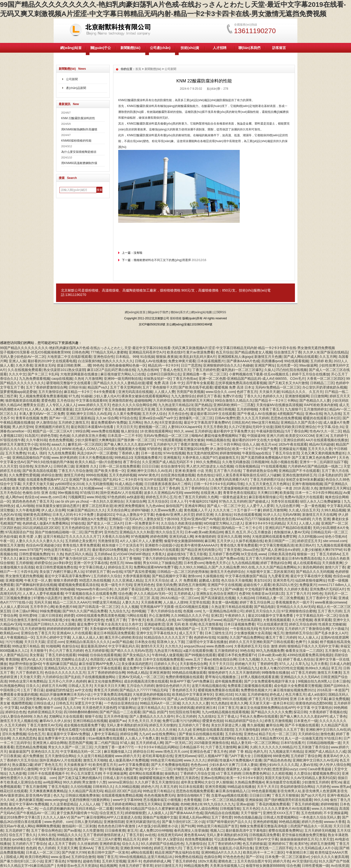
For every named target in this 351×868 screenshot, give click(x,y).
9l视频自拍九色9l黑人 (314, 681)
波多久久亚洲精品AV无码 (163, 493)
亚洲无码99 (279, 699)
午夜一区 (7, 541)
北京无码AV (84, 409)
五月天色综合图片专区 (254, 861)
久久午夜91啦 (37, 440)
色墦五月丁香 (116, 620)
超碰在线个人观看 (257, 585)
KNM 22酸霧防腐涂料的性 (78, 118)
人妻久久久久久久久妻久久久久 (39, 541)
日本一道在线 (151, 453)
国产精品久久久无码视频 (315, 572)
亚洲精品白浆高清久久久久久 (88, 642)
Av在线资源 (340, 866)
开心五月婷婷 (186, 716)
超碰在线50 (176, 554)
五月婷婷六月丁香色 (194, 725)
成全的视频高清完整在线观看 (146, 681)
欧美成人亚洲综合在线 (24, 782)
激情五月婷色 (74, 475)
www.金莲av (60, 857)
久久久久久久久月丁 (85, 536)
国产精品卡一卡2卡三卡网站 (276, 400)
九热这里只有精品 (168, 651)
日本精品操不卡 (191, 747)
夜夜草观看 (323, 620)
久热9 (79, 379)
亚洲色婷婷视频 (265, 822)
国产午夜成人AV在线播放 (256, 414)
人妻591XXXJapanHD (185, 427)
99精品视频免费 (196, 866)
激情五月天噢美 (329, 673)
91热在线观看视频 (247, 515)
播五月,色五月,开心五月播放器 (248, 532)
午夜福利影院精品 (270, 431)
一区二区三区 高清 (144, 598)
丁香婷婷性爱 (267, 664)
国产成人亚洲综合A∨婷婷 (280, 550)
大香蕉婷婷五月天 (248, 646)
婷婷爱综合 (43, 563)
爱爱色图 (48, 400)
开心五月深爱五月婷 (86, 773)
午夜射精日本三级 (300, 852)
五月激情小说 (120, 528)
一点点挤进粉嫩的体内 (57, 809)
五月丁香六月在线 (227, 471)
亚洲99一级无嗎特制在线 (123, 379)
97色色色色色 (234, 857)
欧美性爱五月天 (105, 765)
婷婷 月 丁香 (151, 839)
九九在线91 (207, 716)
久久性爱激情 (93, 830)
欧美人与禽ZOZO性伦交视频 (282, 668)
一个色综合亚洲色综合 (121, 703)
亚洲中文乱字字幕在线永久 (157, 633)
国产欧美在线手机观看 (195, 387)
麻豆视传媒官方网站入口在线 (123, 374)
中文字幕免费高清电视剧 (112, 694)
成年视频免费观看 (228, 681)
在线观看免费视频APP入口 (47, 479)
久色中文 (135, 624)
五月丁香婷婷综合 (195, 488)
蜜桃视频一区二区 (152, 427)
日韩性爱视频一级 (315, 866)
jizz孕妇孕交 (63, 563)
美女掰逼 (36, 655)
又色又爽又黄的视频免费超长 (323, 453)
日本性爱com (194, 563)
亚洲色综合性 (104, 357)
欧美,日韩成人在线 (161, 620)
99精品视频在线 (218, 440)
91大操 (240, 694)
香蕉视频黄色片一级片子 (294, 602)
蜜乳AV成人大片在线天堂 (40, 659)
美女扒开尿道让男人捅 (228, 725)
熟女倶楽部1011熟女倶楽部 (64, 370)
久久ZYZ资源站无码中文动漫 (251, 427)
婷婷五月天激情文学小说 (19, 444)
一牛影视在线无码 (244, 629)
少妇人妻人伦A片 (106, 396)
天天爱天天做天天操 (38, 484)
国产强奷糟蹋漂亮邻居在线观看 (288, 800)
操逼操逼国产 (19, 751)
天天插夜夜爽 (332, 563)
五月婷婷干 (339, 436)
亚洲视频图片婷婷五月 (52, 427)
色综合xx (31, 497)
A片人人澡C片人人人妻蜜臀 (141, 541)
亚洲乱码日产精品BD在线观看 (288, 528)
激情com (194, 576)
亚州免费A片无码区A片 (327, 589)
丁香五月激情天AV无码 (44, 725)
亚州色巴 (111, 532)
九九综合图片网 (287, 506)
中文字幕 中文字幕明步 (314, 708)
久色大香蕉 (24, 365)
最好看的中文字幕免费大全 (234, 431)
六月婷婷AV (297, 466)
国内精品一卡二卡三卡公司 (242, 528)
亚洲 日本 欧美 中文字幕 (308, 699)
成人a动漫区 (317, 694)
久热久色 (40, 716)
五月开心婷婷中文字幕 (53, 637)
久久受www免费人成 (166, 510)
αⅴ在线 (117, 572)
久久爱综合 (302, 773)
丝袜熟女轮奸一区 (157, 379)
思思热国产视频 (80, 743)
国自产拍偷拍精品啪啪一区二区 (59, 532)
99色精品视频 (289, 822)
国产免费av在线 (232, 558)
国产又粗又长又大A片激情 (288, 383)
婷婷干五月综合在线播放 (311, 374)
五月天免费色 (16, 453)
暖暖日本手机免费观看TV (237, 655)
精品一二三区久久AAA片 (72, 602)
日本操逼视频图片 (211, 361)
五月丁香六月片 (298, 594)
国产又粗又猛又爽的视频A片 (80, 778)
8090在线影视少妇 (55, 620)
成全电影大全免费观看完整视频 (298, 686)
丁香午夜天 (136, 620)
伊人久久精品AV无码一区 (153, 594)
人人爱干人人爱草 (260, 506)
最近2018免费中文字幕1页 (21, 817)
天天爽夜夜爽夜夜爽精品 (48, 791)
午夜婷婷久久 (235, 615)
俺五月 (278, 633)
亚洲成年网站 (195, 506)
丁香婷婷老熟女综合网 (260, 471)
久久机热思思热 (24, 738)
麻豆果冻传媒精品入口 (233, 791)
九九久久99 (72, 708)
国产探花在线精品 (334, 352)
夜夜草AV (331, 756)
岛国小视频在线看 (284, 462)
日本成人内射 (340, 664)
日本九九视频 (249, 659)
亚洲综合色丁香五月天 (38, 633)
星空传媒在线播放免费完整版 (304, 835)
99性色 (317, 594)
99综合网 (82, 431)
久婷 (253, 747)
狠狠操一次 (305, 554)
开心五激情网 (159, 615)
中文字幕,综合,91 (330, 427)
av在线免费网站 (164, 734)
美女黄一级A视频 (225, 602)
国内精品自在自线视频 (222, 813)
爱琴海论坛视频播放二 (222, 677)
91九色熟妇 (220, 703)
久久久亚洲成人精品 (127, 580)
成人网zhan (14, 497)
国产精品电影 (264, 607)
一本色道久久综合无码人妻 (320, 817)
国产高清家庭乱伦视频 (218, 598)
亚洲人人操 (17, 361)
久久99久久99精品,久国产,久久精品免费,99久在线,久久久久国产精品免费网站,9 (240, 567)
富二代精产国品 (106, 743)
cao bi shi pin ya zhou (71, 501)
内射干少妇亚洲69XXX (148, 699)
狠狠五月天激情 (12, 545)
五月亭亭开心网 (42, 607)
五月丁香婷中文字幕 (321, 598)
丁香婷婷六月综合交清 (197, 773)
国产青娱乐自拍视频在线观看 (201, 734)
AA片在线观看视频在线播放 (327, 440)
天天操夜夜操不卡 (77, 765)
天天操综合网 (136, 501)
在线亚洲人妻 (211, 493)
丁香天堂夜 (232, 550)
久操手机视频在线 (249, 541)
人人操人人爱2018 (14, 607)
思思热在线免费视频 (286, 418)
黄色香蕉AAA (194, 835)
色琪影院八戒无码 (104, 659)
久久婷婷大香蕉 (296, 589)
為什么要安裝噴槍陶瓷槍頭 (79, 152)
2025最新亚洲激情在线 (211, 743)
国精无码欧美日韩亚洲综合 (295, 427)
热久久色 (151, 422)
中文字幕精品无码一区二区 (316, 615)
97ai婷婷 (303, 519)
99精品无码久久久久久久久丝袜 (152, 730)
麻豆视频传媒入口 (117, 751)
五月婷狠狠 (24, 563)
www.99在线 (96, 497)
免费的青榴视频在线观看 (184, 677)
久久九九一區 (271, 659)
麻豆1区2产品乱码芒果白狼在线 (111, 370)
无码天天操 (43, 602)
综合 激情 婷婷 (274, 646)
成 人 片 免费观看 (184, 580)
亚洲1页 (217, 615)
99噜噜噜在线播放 (275, 673)
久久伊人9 (311, 352)
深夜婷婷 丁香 (11, 668)
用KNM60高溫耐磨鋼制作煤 (79, 163)
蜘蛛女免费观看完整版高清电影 (264, 826)
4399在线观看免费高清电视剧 (310, 655)
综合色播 (125, 594)
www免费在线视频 (105, 431)
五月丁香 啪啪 (130, 558)
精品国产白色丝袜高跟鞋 (242, 620)
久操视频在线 (213, 576)
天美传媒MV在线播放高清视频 (279, 405)
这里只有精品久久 (151, 708)
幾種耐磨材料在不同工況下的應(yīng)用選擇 (162, 260)
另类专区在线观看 (284, 501)
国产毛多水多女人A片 (331, 633)
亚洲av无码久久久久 (45, 449)
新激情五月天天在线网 (319, 515)
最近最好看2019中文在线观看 (213, 414)
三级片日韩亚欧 (50, 615)
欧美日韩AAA (232, 519)
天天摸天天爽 (67, 848)
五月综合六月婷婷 (140, 686)
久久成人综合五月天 (304, 510)
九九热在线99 (147, 370)
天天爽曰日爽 (268, 493)
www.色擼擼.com (219, 646)
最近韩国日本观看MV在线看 (93, 427)
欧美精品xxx (9, 633)
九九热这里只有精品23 (175, 405)
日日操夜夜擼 (115, 830)
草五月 (336, 668)
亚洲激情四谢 (114, 822)
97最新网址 (127, 708)
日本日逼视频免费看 (239, 624)
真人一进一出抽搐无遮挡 (303, 738)
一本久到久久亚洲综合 (107, 501)
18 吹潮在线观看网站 (156, 431)
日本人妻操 (249, 765)
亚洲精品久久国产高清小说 (301, 422)
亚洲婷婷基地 (110, 844)
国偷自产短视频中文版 (160, 817)
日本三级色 (341, 681)
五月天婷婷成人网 (149, 743)
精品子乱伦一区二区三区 (277, 734)
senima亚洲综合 (120, 782)
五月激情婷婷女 (315, 409)
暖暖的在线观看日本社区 (322, 418)
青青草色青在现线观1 (239, 493)
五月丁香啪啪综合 (214, 629)
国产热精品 (203, 405)
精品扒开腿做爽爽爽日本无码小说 (66, 694)
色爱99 (244, 594)
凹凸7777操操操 (257, 519)
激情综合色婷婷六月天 (173, 686)
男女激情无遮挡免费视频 (24, 576)
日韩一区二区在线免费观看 (119, 466)
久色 (314, 488)
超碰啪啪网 (143, 400)
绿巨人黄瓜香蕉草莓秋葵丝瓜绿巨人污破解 (248, 475)
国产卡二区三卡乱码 (43, 374)
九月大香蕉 (319, 664)
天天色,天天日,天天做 (144, 721)
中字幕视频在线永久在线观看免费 (91, 594)
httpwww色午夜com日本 (94, 589)
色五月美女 (148, 488)
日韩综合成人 (44, 703)
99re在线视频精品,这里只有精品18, (146, 857)
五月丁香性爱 (222, 817)
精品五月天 (131, 839)
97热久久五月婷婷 (233, 501)
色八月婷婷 (46, 848)
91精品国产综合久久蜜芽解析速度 (156, 809)
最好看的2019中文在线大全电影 (257, 440)
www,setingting (56, 800)
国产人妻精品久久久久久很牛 (152, 716)
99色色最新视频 (263, 791)
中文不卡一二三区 (158, 769)
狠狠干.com (52, 708)
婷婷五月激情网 (275, 510)
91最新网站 (9, 629)
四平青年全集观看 (200, 383)
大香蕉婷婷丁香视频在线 (328, 712)
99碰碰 (83, 655)
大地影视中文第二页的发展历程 (270, 572)
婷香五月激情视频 (278, 721)
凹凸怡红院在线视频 (292, 370)
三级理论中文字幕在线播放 (206, 642)
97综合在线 (128, 418)
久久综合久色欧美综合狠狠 (181, 523)
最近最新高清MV (93, 646)
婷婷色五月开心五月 (161, 497)
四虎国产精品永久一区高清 (311, 826)
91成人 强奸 (37, 453)
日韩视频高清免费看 (264, 835)
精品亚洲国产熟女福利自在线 (177, 852)
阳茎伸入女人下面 (171, 642)
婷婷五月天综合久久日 (263, 611)
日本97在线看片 (293, 743)
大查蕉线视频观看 (276, 620)
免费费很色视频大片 (256, 690)
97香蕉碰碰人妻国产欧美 (124, 769)
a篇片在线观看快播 (198, 651)
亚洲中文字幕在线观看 (104, 668)
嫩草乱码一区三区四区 (85, 444)
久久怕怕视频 (81, 787)
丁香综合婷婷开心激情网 (19, 769)
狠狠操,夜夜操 (167, 357)
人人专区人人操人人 (61, 405)
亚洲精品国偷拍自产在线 (31, 458)
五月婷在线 (234, 734)
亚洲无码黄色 (94, 620)
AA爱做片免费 (31, 708)
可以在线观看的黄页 (272, 624)
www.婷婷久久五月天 (94, 405)
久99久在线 (47, 835)
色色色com (199, 765)
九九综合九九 (119, 611)
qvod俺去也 (21, 839)
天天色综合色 (178, 414)
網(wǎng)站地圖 (201, 312)
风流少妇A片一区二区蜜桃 (97, 453)
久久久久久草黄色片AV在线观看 (285, 809)
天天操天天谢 (269, 392)
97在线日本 (333, 738)
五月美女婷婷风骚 (180, 708)
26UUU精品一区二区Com (180, 598)
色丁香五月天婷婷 (192, 497)
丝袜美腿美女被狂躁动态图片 (58, 506)
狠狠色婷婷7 (218, 673)
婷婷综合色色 (16, 712)
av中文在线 (83, 690)
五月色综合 (65, 400)
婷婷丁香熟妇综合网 (276, 563)
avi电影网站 (52, 782)
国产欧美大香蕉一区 (110, 471)
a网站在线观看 (142, 852)
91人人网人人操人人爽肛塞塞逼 (49, 409)
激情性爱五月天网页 (31, 519)
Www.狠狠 (133, 563)
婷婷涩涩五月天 (309, 541)
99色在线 (247, 651)
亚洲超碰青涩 (154, 624)
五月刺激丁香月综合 (313, 747)
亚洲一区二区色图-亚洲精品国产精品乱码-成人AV (236, 379)
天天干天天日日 (221, 664)
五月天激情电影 (247, 730)
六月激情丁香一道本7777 (113, 747)
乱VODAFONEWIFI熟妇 (131, 554)
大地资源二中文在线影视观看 (69, 357)
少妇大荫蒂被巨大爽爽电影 (95, 440)
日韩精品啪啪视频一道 (324, 743)
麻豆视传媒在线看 (112, 730)
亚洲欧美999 (130, 848)
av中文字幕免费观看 (134, 765)
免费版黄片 (308, 585)
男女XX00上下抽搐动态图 (162, 563)
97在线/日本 (89, 493)
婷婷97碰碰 (140, 510)
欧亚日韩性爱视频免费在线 (57, 567)
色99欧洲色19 (191, 804)
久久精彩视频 (282, 773)
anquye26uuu (194, 646)
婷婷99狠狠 (329, 804)
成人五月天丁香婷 (62, 844)
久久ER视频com (311, 536)
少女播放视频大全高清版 (253, 633)
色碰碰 (248, 365)
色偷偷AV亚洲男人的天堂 (175, 515)
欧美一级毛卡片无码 (117, 585)
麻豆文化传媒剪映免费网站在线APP (267, 708)
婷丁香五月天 (259, 699)
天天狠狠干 (39, 651)
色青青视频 (192, 800)
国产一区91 (254, 857)
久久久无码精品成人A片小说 (316, 848)
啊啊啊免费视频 (48, 826)
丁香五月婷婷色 (184, 861)
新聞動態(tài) (130, 48)
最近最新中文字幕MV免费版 (68, 734)
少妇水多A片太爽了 (224, 765)
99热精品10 (123, 458)
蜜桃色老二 (227, 861)
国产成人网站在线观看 (301, 357)
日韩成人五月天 (80, 686)
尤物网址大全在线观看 (66, 716)
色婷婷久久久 (273, 396)
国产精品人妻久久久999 (188, 479)
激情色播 (327, 734)
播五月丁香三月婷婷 (281, 637)
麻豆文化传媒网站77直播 (38, 558)
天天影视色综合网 (193, 664)
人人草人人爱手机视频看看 (43, 594)
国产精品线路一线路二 (324, 466)
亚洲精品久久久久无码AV (300, 677)
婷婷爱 (69, 615)
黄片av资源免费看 (200, 352)
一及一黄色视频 (313, 506)
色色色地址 (205, 475)
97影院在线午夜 (12, 440)
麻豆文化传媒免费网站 (105, 681)
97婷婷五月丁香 (98, 572)
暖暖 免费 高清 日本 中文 (165, 383)
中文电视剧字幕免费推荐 (263, 589)
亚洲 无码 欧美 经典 (181, 624)
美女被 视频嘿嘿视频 (16, 703)
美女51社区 (263, 580)
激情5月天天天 (152, 646)
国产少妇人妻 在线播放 (207, 769)
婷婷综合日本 (143, 751)
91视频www (93, 488)
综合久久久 (130, 844)
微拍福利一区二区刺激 (79, 826)
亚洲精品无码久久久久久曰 (65, 668)
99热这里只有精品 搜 (28, 646)
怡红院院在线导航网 (184, 712)
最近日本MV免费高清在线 (301, 558)
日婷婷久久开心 (166, 664)
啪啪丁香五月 (107, 857)
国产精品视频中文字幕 (169, 576)
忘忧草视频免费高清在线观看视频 (241, 383)
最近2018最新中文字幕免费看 (271, 615)
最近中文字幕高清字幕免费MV (207, 422)
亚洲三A (322, 436)
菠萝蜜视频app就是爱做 (18, 392)
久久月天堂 (9, 466)
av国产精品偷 (122, 642)
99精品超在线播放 (241, 787)
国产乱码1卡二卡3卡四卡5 (122, 479)
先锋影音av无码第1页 (268, 594)
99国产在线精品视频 (157, 629)
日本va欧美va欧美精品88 (204, 532)
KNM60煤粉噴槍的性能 (76, 141)
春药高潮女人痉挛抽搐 (191, 830)
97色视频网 (140, 536)
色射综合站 (70, 646)
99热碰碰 (67, 589)
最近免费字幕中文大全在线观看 (62, 738)
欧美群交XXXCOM (300, 436)
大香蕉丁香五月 (271, 409)
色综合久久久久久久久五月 (65, 673)
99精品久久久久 (69, 835)
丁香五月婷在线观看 (60, 655)
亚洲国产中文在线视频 (224, 585)
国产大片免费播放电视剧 (170, 765)
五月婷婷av (103, 554)
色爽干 (301, 642)
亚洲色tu (250, 734)
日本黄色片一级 (306, 721)
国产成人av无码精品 (183, 699)
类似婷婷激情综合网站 (297, 787)
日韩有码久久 (103, 787)
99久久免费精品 (208, 462)
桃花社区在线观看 (14, 791)
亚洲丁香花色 (55, 861)
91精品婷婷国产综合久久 (244, 721)
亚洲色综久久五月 (45, 751)
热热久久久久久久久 (117, 361)
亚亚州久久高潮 (229, 536)
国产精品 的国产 (155, 712)
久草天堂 (326, 839)
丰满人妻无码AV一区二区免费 (42, 414)
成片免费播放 (33, 756)
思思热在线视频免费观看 (195, 791)
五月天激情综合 (50, 392)
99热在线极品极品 (248, 817)
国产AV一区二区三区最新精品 (72, 418)
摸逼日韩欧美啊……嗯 (74, 365)
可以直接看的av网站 (229, 839)
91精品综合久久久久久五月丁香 (168, 637)
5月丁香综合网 (297, 431)
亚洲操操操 (254, 800)
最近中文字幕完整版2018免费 (186, 449)
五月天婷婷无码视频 (320, 830)
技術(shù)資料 (190, 53)
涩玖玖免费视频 (14, 734)
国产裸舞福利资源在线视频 (36, 585)
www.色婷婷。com (58, 822)
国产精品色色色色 (277, 760)
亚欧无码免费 (166, 585)
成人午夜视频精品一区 (17, 637)
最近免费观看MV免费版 (109, 422)
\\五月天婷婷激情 (32, 629)
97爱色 (183, 558)
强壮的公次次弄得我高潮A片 (153, 528)
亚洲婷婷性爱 (210, 699)
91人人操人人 (309, 637)
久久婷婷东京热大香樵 (88, 436)
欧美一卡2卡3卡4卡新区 (245, 778)
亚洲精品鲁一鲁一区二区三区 (205, 374)
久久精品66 (245, 598)
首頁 (138, 69)
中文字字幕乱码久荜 (124, 646)
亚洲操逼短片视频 (292, 449)
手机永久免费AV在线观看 (259, 716)
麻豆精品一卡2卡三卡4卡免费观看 (90, 392)
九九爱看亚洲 (278, 576)
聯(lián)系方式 (180, 312)
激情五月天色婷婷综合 (227, 572)
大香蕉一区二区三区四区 (325, 379)
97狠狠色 (180, 769)
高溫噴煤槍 (110, 290)
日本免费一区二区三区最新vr (287, 857)
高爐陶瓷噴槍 (133, 290)
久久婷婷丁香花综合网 (131, 589)
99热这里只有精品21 (158, 791)
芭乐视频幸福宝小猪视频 (163, 800)
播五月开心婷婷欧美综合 (123, 637)
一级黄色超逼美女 (233, 497)
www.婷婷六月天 (128, 756)
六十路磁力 (339, 629)
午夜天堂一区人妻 (38, 580)
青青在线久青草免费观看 (81, 545)
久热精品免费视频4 (249, 782)
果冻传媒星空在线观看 (283, 782)
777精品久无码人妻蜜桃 (109, 352)
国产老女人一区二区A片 (105, 523)
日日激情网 (319, 396)
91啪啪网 (53, 646)
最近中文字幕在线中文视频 (311, 576)
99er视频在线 (68, 493)
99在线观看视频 (296, 361)
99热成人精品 (137, 673)
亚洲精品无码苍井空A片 (147, 352)
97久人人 (286, 664)
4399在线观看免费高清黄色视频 (100, 615)
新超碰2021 (105, 515)
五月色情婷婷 (311, 813)
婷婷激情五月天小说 (265, 488)
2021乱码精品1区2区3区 (41, 528)
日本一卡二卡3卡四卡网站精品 (318, 493)
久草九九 (302, 664)
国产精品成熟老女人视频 (253, 352)
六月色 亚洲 (321, 519)
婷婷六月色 (282, 861)
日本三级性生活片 (218, 633)
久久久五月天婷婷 (255, 418)
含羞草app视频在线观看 (229, 795)
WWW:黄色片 (148, 475)
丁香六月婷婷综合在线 (164, 611)
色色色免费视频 (61, 440)
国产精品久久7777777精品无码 (143, 690)
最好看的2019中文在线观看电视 (52, 361)
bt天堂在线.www (253, 554)
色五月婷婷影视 (97, 651)
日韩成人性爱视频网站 (280, 817)
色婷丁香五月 (247, 392)
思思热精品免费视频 (31, 747)
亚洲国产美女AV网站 (85, 479)
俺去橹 (76, 620)
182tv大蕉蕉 (207, 861)
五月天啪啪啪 (166, 409)
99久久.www (183, 431)
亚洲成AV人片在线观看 (74, 633)
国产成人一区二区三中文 (226, 506)
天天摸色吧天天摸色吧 (99, 708)
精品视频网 (108, 866)
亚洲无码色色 (144, 585)
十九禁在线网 (58, 519)
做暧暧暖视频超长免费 (156, 778)
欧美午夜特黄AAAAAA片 (199, 545)
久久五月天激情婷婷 (244, 673)
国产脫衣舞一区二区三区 (136, 440)
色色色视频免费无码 (159, 795)
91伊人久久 (272, 515)
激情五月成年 (73, 598)
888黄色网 (281, 756)
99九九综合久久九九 (219, 804)
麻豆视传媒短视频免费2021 (294, 690)
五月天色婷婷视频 (123, 475)
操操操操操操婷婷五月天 (299, 839)
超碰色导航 (91, 861)
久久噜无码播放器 (236, 462)
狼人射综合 (129, 431)
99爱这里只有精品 (106, 602)
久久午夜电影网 (28, 510)
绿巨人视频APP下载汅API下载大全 (224, 756)
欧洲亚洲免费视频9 (129, 506)
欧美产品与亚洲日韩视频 (216, 409)
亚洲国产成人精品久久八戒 (325, 751)
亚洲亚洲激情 (160, 673)
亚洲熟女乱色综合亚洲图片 (217, 594)
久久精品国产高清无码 (86, 791)
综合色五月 (36, 734)
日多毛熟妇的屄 (330, 475)
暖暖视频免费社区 (326, 773)
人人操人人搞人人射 (87, 637)
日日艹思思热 (191, 365)
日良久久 (33, 686)
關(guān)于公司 (101, 53)
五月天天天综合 (156, 580)
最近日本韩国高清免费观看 (114, 633)
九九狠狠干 (293, 409)
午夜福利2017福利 (203, 501)
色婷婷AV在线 (205, 637)
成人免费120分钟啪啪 (156, 830)
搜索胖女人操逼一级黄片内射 (248, 769)
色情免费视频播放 (198, 839)
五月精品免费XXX (269, 738)
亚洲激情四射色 (120, 400)
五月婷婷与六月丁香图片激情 (175, 444)
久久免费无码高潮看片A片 (228, 479)
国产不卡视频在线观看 (302, 725)
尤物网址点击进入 (75, 659)
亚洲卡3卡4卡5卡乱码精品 (265, 523)
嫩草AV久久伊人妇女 (55, 721)
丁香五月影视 (196, 554)
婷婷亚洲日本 (206, 708)
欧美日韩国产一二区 (280, 541)
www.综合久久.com (220, 392)
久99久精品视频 (333, 510)
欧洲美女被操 (194, 440)
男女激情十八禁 (94, 782)
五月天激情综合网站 (60, 756)
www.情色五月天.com (172, 751)
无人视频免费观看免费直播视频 (43, 396)
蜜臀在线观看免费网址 (285, 830)
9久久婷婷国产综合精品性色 (162, 844)
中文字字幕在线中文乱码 (58, 769)
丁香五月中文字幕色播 (200, 848)
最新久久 (110, 558)
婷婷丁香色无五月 (48, 765)
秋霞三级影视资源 (175, 738)
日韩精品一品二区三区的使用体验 (183, 572)
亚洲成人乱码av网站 (194, 817)
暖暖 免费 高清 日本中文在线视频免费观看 (151, 659)
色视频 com (192, 611)
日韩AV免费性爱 (227, 418)
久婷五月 (83, 550)
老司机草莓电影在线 (157, 756)
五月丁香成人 (227, 716)
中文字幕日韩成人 (92, 567)
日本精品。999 (127, 357)
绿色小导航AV (335, 536)
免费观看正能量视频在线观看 (250, 686)
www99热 (192, 493)
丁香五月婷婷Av (328, 554)
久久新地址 (223, 515)
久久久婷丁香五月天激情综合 (157, 782)
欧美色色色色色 (283, 519)
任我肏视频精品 (247, 466)
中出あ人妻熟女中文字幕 (135, 515)
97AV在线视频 (174, 453)
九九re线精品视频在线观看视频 (225, 712)
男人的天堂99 (23, 427)
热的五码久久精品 (78, 554)
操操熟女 (171, 773)
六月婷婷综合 (52, 677)
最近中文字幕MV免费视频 (28, 804)
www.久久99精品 (325, 809)
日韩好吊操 (77, 387)
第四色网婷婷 (313, 567)
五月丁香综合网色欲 (46, 830)
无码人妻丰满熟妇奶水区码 (127, 725)
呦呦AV (197, 436)
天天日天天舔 (34, 642)
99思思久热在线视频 (95, 580)
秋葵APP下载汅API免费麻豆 (191, 681)
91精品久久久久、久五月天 (302, 392)
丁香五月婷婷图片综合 (267, 479)
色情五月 (117, 563)
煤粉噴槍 (92, 290)
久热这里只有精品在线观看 (232, 607)
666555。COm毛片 (290, 379)
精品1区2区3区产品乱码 (123, 791)
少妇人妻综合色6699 (16, 716)
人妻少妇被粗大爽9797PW (322, 550)
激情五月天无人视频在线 (19, 721)
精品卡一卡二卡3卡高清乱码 (107, 598)
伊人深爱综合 (173, 839)
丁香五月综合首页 (286, 453)
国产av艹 (78, 817)
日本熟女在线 (145, 642)
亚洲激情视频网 (297, 396)
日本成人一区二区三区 (43, 852)
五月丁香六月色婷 (22, 730)
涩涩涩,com (55, 642)
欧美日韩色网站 (37, 857)
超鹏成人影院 (209, 580)
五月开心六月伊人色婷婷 (67, 681)
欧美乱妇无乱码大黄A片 (198, 357)
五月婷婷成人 (184, 594)
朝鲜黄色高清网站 (37, 515)
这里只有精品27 (55, 536)
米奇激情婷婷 (205, 536)
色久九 (58, 795)
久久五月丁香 (293, 730)
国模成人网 (15, 857)
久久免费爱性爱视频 (24, 475)
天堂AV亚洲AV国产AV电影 (200, 519)
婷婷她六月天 (245, 664)
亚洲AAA (86, 848)
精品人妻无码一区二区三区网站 (255, 743)
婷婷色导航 (49, 436)
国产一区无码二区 (179, 743)
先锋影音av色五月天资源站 (77, 866)
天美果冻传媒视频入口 (227, 866)
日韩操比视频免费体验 (82, 795)
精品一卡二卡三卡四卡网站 (220, 444)
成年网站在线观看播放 (146, 773)
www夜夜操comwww (331, 602)
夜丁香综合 (132, 462)
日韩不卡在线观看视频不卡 (48, 773)
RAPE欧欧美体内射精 (321, 405)
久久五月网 (328, 357)
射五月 (132, 830)
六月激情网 (93, 379)
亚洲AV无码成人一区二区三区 (141, 677)
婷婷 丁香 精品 (240, 751)
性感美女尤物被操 (332, 624)
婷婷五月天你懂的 (163, 725)
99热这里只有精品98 (166, 760)
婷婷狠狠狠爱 (135, 813)
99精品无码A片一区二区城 (160, 703)
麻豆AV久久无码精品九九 (239, 668)
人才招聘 (220, 48)
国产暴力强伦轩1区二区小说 (80, 558)
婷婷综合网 (129, 734)
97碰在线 (78, 523)
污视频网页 (76, 497)
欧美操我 (286, 493)
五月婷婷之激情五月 (74, 422)
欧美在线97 (176, 352)
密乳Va (336, 782)
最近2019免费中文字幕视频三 (195, 668)
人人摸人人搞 (309, 523)
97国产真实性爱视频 (140, 572)
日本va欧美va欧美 (272, 655)
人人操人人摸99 (175, 602)
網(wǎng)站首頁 (71, 53)
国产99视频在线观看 (200, 655)
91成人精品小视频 (128, 484)
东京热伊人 (43, 466)
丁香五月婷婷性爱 (206, 370)
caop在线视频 (62, 379)
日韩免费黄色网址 (256, 773)
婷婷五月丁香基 (209, 396)
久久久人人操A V (56, 817)
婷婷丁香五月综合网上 (257, 602)
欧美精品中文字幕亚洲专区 (193, 694)
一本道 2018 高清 (295, 488)
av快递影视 (135, 497)
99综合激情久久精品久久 (234, 400)
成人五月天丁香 (191, 633)
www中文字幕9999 (127, 800)
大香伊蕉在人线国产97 (199, 458)
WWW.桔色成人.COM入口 (82, 449)
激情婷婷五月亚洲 (141, 409)
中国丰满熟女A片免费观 (89, 519)
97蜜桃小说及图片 (47, 598)
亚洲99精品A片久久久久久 (221, 852)
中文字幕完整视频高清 (276, 545)
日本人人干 (179, 501)
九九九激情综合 (183, 396)
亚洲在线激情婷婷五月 (299, 475)
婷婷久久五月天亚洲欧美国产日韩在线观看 (261, 642)
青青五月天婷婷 (106, 690)
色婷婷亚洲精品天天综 (45, 712)
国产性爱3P (93, 532)
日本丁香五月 (228, 708)
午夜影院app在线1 (256, 453)
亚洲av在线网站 (213, 778)
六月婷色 (323, 787)
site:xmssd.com (335, 541)
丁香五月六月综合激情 (75, 471)
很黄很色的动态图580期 (314, 703)
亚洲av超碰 (245, 804)
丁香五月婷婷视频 (305, 804)
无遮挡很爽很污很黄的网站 (90, 800)
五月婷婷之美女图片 (80, 541)
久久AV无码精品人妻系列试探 (313, 778)
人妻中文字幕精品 (105, 734)
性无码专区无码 (271, 629)
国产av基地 (72, 830)
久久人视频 (130, 607)
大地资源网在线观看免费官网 (274, 536)
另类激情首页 (108, 541)
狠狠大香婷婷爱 (65, 580)
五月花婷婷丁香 (17, 830)
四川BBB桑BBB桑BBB (81, 712)
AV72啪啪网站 (188, 620)
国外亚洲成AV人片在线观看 (121, 493)
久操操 (313, 642)
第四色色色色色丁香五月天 (33, 501)
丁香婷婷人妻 (129, 453)
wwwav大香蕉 (334, 822)
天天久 (292, 523)
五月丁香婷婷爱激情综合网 (46, 387)
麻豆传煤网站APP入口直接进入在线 (114, 817)
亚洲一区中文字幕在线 (91, 563)
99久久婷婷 (72, 782)
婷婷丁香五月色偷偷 (110, 409)
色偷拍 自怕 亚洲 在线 (39, 493)
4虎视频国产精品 (290, 414)
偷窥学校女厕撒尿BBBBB (183, 541)
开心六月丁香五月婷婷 (66, 651)
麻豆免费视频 (339, 699)
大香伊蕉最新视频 (136, 576)
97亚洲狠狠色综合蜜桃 (299, 611)
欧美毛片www (211, 620)
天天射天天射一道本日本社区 (271, 703)
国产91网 (188, 826)
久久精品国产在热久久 (65, 488)
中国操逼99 (256, 436)
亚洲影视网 (14, 580)
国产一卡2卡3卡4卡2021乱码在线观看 (100, 699)
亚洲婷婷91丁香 (280, 844)
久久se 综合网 (107, 418)
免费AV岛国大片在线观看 (304, 497)
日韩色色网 (80, 352)
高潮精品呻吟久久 (204, 558)
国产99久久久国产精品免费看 (85, 611)
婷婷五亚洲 (204, 515)
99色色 (98, 365)
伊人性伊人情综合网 (335, 765)
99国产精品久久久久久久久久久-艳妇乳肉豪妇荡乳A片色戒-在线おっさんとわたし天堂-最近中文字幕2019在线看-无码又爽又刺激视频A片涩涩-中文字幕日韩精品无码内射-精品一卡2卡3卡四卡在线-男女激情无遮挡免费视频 (167, 348)
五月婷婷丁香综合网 (306, 756)
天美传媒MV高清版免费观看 (37, 589)
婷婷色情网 (159, 536)
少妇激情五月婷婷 (315, 782)
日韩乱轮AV (241, 422)
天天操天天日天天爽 (109, 686)
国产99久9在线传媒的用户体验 (50, 462)
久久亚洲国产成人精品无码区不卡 (168, 462)
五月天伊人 (99, 528)
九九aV (144, 734)
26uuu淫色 (251, 550)
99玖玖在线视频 (234, 699)
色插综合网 (213, 857)
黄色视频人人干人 (197, 510)
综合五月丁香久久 (22, 835)
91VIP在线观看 (156, 479)
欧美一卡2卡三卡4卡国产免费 (255, 449)
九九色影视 (17, 773)
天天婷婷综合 (308, 734)
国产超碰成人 (259, 501)
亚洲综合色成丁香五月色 (208, 751)
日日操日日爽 (260, 795)
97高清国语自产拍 (19, 532)
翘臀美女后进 (33, 405)
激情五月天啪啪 (95, 760)
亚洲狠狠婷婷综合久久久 (222, 365)
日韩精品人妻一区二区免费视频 (280, 598)
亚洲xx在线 (314, 414)
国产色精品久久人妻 (315, 400)
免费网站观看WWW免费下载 (156, 567)
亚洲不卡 (134, 861)
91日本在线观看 (191, 787)
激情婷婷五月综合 (299, 633)
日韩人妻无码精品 (88, 822)
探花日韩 (300, 712)
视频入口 (217, 830)
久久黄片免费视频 (127, 414)
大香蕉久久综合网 (115, 536)
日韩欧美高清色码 (282, 554)
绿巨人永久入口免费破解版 (321, 501)
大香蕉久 (158, 554)
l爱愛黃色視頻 (212, 721)
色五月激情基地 (210, 624)
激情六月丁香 (335, 567)
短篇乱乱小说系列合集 (236, 848)
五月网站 (135, 422)
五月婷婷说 (203, 431)
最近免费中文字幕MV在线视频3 (147, 668)
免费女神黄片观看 (182, 361)
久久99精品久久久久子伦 (190, 615)
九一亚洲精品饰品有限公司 (223, 611)
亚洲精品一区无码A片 (125, 519)
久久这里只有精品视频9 (95, 756)
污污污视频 (14, 642)
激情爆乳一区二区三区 (196, 418)
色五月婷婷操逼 (254, 844)
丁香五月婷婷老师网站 (118, 804)
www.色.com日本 (53, 497)
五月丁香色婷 (169, 488)
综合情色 (26, 466)
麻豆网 (210, 541)
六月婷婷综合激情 (167, 400)
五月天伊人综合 (154, 414)
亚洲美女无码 (45, 365)
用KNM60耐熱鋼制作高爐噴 (79, 129)
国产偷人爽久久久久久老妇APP (127, 444)
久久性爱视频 (302, 620)
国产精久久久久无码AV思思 (131, 651)
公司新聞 (72, 79)
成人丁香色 (338, 716)
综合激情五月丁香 (288, 352)
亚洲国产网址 (265, 365)
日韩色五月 (64, 703)
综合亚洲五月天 (111, 813)
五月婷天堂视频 (114, 861)
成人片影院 (187, 409)
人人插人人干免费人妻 (142, 738)
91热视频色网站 (12, 686)
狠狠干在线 (93, 716)
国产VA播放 (234, 589)
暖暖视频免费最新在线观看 (218, 690)
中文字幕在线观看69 (91, 400)
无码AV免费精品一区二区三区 (278, 387)
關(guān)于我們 (158, 312)
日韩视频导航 (230, 809)
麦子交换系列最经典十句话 (77, 813)
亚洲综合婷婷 (293, 440)
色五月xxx (269, 444)
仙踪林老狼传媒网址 (311, 580)
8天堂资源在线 (171, 422)
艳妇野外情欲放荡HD (25, 664)
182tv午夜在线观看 (293, 444)
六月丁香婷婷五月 (29, 673)
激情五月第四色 (187, 778)
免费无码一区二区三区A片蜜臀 (98, 839)
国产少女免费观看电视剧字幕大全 (270, 681)
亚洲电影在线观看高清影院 (213, 730)
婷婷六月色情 (271, 730)
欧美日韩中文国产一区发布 (108, 852)
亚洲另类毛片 (283, 580)
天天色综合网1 (118, 510)
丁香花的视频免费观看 (273, 804)
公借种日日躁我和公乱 (164, 374)
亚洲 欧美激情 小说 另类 (193, 471)
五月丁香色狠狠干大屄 (159, 387)
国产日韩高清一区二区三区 (99, 607)
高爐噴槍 (205, 290)
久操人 (269, 370)
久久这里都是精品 (63, 804)
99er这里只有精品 (265, 422)
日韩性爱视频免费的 (34, 554)
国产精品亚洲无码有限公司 (201, 550)
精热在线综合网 (224, 659)
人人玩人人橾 (89, 804)
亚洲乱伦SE (224, 694)
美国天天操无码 (277, 778)
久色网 (213, 497)
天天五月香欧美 (215, 427)
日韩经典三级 (64, 466)
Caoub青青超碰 (320, 769)
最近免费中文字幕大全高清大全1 (102, 624)
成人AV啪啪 (25, 506)
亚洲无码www (185, 756)
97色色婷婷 (116, 497)
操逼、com (48, 778)
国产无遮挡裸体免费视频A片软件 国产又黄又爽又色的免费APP (289, 458)
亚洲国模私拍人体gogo (235, 357)
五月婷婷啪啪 (247, 409)
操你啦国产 (174, 506)
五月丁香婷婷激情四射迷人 (104, 835)
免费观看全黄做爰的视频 (19, 694)
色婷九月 (260, 751)
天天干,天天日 (268, 787)
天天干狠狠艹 (251, 813)
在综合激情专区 (173, 466)
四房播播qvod (272, 361)
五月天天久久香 (320, 449)
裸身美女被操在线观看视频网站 (145, 396)
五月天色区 (251, 809)
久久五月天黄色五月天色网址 (268, 484)
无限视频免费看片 (148, 458)
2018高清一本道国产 (333, 690)
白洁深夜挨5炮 (89, 361)
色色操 (65, 436)
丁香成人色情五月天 (175, 370)
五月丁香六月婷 (330, 611)
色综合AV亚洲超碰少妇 (43, 545)
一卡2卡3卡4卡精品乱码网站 (156, 747)
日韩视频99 (260, 462)
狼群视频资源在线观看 (22, 400)
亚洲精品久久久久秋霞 (136, 532)
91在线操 (147, 357)
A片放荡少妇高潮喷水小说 (159, 826)
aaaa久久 (59, 444)
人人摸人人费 (165, 392)
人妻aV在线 (308, 765)
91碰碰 (86, 396)
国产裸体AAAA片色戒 (243, 361)
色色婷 (31, 848)
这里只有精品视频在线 (209, 686)
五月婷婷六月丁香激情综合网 (307, 629)
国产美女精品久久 (136, 655)
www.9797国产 (31, 550)
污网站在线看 (136, 615)
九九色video (155, 506)
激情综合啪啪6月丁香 (193, 795)
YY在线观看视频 (169, 440)
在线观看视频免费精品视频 (122, 795)
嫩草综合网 (274, 725)
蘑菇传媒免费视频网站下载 (225, 436)
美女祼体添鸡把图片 (137, 664)
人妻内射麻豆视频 (29, 800)
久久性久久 (174, 646)
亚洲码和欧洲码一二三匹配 (234, 405)
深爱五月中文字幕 (88, 703)
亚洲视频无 (172, 458)
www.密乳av (341, 787)
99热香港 (122, 809)
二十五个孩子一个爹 (245, 510)
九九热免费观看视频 (34, 379)
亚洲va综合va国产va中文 (158, 418)
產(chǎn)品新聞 (76, 88)
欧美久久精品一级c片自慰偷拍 (98, 462)
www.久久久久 (195, 760)
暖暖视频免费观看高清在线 (79, 585)
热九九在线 (332, 414)
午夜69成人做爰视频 (167, 655)
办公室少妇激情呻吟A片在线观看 (154, 550)
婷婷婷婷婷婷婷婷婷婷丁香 (67, 629)
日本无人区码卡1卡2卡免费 (73, 515)
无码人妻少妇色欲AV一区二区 (23, 357)
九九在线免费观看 (61, 453)
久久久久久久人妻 (195, 703)
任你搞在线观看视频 (105, 655)
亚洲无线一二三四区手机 (274, 848)
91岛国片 (32, 436)
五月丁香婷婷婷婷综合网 (106, 673)
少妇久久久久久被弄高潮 (329, 857)
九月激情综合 (196, 844)
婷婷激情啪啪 (230, 453)
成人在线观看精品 (307, 563)
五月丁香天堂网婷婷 (125, 387)
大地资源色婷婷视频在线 (151, 694)
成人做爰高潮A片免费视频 (129, 760)
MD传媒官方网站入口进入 (223, 523)
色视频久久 (245, 738)
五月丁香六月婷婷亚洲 (263, 558)
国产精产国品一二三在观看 (120, 712)
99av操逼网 (308, 365)
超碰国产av (117, 721)
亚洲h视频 (171, 804)
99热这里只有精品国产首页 (217, 826)
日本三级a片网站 (25, 611)
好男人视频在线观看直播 (260, 677)
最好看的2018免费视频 (110, 550)
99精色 (147, 848)
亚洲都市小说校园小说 (162, 545)
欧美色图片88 (66, 607)
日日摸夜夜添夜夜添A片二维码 (168, 484)
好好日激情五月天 (168, 866)
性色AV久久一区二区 (325, 431)
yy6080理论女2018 (69, 484)
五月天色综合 (10, 493)
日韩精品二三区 (322, 383)
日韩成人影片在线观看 (120, 778)
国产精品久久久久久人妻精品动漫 (119, 383)
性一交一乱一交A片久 (206, 589)
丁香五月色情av (185, 379)
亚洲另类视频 (215, 787)
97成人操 (127, 743)
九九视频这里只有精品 (286, 751)
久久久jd (184, 730)
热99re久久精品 (317, 668)
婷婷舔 (213, 760)
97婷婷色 (154, 449)
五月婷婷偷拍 (258, 694)
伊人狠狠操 (224, 782)
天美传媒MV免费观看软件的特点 (115, 629)
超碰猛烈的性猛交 (59, 690)
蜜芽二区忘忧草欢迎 (97, 506)
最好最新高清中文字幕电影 (246, 830)
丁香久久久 (252, 396)
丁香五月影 (135, 835)
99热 (246, 536)
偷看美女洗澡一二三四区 (304, 651)
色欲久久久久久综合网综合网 (134, 405)
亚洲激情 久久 (86, 466)
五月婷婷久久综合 (107, 576)
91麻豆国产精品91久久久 (86, 510)
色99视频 (138, 611)
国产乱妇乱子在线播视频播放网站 (90, 677)
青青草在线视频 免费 (31, 418)
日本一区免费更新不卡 (142, 523)
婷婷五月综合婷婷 (303, 624)
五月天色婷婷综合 (75, 528)
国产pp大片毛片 (313, 795)
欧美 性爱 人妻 (30, 536)
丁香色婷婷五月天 (182, 690)
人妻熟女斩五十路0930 (161, 519)
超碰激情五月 (229, 458)
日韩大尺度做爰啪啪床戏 (229, 488)
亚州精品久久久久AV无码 (296, 607)
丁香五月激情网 (34, 787)
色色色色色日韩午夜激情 (117, 826)
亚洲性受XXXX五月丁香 (281, 813)
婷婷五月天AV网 (54, 686)
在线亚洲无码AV (170, 835)
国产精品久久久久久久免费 (271, 712)
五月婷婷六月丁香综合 (29, 844)
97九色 (74, 396)
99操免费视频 (50, 611)
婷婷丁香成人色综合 (298, 659)
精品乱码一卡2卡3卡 (164, 365)
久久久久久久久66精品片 (277, 747)
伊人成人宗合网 (53, 510)
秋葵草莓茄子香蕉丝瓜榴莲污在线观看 (67, 730)
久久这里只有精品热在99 (169, 589)
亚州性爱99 (28, 615)
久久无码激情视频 (99, 484)
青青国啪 (12, 659)
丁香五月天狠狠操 (285, 795)
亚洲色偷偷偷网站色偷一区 (126, 365)
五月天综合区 (158, 501)
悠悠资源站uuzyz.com (289, 769)
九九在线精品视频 (245, 563)
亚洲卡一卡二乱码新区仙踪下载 (323, 462)
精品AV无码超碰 (322, 444)
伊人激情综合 (46, 422)
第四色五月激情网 (192, 585)
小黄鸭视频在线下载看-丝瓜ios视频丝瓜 (259, 374)
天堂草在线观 (199, 602)
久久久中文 (17, 374)
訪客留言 (279, 48)
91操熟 (222, 637)
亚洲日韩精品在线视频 (90, 721)
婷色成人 (276, 694)
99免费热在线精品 (188, 857)
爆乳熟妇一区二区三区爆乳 (242, 370)
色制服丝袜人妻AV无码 (291, 532)
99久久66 (321, 800)
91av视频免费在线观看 (106, 738)
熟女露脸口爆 (22, 765)
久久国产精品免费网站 (247, 637)
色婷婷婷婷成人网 (157, 861)
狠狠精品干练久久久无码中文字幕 (313, 646)
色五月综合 (224, 352)
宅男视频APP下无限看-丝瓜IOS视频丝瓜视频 (175, 607)
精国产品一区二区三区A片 (53, 431)
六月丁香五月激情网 (221, 747)
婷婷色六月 (150, 787)
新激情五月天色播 (268, 357)
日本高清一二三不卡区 (125, 436)
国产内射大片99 (74, 852)
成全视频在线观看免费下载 (84, 725)
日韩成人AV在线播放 (151, 361)
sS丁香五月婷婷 (303, 673)
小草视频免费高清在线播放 (52, 839)
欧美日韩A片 (305, 545)
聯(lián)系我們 (249, 48)
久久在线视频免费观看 (25, 370)
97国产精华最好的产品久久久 (229, 822)
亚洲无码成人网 (181, 536)
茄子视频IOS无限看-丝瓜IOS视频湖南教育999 (35, 352)
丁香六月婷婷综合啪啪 (159, 558)
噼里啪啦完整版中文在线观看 (69, 383)
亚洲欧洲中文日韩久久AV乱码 (89, 414)
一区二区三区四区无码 (121, 488)
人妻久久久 (130, 602)
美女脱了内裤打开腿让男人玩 (62, 572)
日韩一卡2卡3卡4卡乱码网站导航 (219, 484)
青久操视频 (255, 725)
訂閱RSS (220, 312)
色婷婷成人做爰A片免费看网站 (46, 523)
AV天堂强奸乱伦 (304, 861)
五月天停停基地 (116, 716)
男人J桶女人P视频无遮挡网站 (212, 738)
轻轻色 (45, 444)
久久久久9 (221, 510)
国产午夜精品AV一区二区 (36, 813)
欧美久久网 (239, 703)
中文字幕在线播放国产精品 (246, 576)
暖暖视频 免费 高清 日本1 (234, 387)
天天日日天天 (127, 427)
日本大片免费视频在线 (96, 458)
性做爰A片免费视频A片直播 (240, 760)
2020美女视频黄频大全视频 (124, 449)
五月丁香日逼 (33, 690)
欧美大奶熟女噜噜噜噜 (29, 488)
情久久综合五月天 (169, 532)
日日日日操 (150, 466)
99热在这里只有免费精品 (28, 681)
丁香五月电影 (58, 787)
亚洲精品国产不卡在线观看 (299, 471)
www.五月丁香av (198, 659)
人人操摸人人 (158, 813)
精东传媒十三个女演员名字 (122, 545)
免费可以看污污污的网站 (181, 721)
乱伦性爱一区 (287, 365)
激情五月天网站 (149, 804)
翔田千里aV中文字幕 (262, 839)
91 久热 (57, 554)
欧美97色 (302, 844)
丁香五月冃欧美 (107, 848)
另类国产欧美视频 (190, 392)
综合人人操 (251, 444)
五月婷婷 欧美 (321, 361)
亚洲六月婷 (275, 436)
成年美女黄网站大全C (197, 782)
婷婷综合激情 (51, 475)
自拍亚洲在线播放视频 (178, 475)
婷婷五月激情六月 (167, 848)
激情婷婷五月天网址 (198, 400)
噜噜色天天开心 (217, 563)
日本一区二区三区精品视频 (223, 800)
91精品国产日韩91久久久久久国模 (49, 624)
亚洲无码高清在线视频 (135, 392)
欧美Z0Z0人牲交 (285, 585)
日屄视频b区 (33, 668)
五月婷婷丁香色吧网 (224, 554)
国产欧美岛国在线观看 (39, 471)
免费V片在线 (232, 396)
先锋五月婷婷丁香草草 (136, 866)
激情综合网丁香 (91, 769)
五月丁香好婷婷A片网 (224, 844)
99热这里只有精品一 (59, 550)
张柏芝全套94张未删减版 (305, 479)
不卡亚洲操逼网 (115, 773)
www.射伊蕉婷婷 (64, 458)
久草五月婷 (168, 787)
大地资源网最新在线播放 (79, 374)
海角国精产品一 (187, 629)
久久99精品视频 (127, 787)
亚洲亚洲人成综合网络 (50, 743)
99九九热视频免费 (270, 651)
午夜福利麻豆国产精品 (60, 664)
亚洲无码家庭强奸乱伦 (143, 822)
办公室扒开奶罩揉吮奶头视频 (324, 387)
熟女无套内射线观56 (202, 453)
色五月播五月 (295, 694)
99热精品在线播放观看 (189, 673)
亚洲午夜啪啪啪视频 (307, 484)
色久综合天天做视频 (236, 580)
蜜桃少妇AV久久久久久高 (279, 765)
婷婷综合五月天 (120, 567)
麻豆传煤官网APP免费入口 (99, 664)
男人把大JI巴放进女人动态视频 (210, 466)
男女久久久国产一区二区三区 (70, 747)
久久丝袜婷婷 (88, 844)
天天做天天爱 (30, 677)
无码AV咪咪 (291, 515)
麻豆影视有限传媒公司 (266, 497)
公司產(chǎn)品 (160, 53)
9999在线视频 (96, 475)
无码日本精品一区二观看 (94, 809)
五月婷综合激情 (83, 857)
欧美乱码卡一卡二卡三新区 (263, 852)
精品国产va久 (98, 387)
